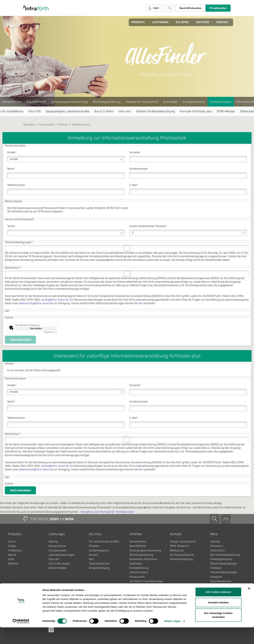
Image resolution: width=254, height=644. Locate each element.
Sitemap (215, 542)
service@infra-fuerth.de (55, 300)
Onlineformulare (221, 102)
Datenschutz (218, 550)
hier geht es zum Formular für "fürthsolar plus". (108, 512)
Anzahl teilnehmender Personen (148, 226)
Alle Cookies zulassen (218, 608)
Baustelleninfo (36, 102)
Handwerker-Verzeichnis (142, 102)
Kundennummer (139, 169)
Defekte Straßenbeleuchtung (155, 111)
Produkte (138, 22)
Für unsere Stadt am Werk (104, 542)
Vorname (135, 152)
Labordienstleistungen (61, 555)
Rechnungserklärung (107, 102)
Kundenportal (218, 586)
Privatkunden (218, 8)
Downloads (170, 102)
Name (11, 169)
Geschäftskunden (190, 8)
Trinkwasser (15, 550)
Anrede (12, 152)
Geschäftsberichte (99, 564)
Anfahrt (215, 594)
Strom (12, 542)
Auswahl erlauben (218, 619)
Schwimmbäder (58, 568)
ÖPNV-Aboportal (179, 546)
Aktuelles (94, 546)
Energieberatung (194, 102)
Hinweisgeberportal (221, 559)
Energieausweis (58, 550)
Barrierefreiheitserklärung (225, 555)
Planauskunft (137, 577)
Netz (92, 559)
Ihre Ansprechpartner (182, 555)
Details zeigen (172, 638)
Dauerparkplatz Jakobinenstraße (68, 111)
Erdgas (12, 546)
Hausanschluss (57, 546)
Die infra (182, 22)
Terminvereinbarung (181, 559)
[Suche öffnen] (170, 8)
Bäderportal (177, 550)
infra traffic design (59, 564)
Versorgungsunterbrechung (69, 102)
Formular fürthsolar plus (196, 111)
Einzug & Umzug (139, 586)
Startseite (29, 125)
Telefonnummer (16, 185)
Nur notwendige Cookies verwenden (218, 631)
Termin (11, 226)
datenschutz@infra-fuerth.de (36, 303)
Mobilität (13, 564)
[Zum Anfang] (226, 519)
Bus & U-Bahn (104, 111)
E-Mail (134, 185)
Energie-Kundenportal (183, 542)
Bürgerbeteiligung (99, 568)
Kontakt (222, 22)
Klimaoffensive (12, 102)
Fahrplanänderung (140, 594)
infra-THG (35, 111)
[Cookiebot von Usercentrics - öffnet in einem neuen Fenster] (21, 638)
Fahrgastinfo (137, 590)
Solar (11, 559)
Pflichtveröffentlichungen (225, 599)
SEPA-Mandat (226, 111)
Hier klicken (36, 328)
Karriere (93, 555)
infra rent (125, 111)
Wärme (12, 555)
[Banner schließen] (249, 605)
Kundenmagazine (99, 550)
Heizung (53, 542)
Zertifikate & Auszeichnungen (146, 581)
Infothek (203, 22)
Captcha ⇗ (50, 332)
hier (140, 303)
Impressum (217, 546)
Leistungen (160, 22)
